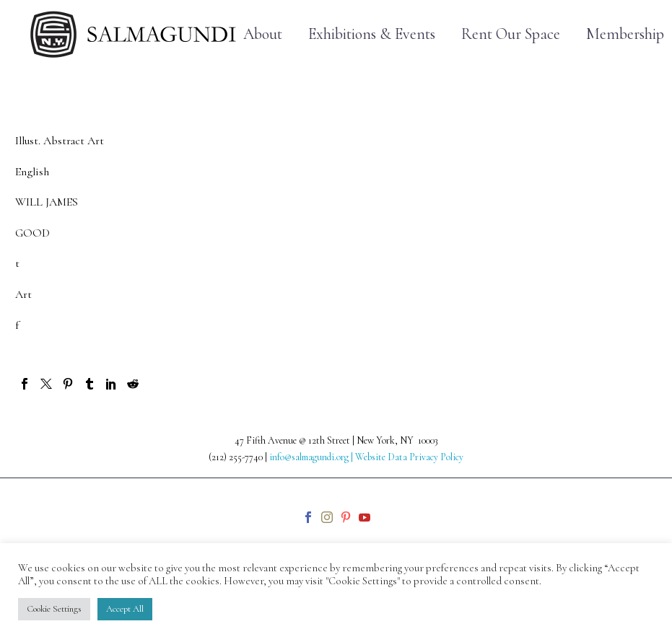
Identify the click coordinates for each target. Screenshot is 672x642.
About (263, 34)
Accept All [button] (125, 609)
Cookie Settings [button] (54, 609)
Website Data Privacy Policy (409, 457)
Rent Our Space (511, 34)
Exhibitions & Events (372, 34)
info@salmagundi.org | (312, 457)
